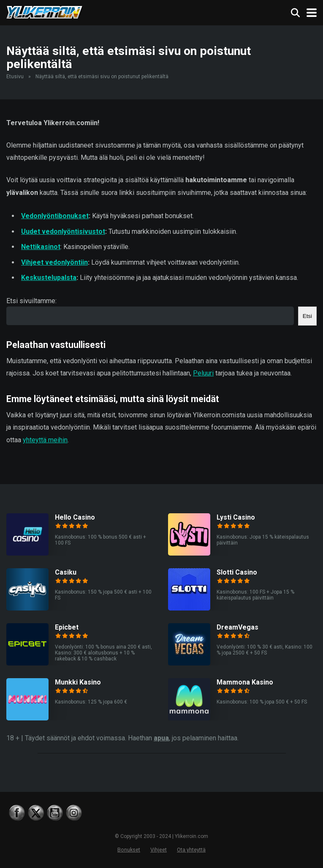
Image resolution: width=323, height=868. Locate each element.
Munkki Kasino (78, 682)
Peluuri (203, 373)
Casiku (66, 572)
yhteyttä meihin (45, 440)
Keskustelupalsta (49, 278)
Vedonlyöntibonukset (55, 216)
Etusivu (15, 77)
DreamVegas (237, 627)
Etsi (307, 316)
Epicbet (67, 627)
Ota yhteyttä (191, 850)
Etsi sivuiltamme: (31, 301)
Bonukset (129, 850)
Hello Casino (75, 517)
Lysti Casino (236, 517)
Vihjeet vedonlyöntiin (54, 262)
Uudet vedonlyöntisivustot (63, 231)
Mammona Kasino (245, 682)
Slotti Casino (237, 572)
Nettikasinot (41, 247)
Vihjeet (159, 850)
